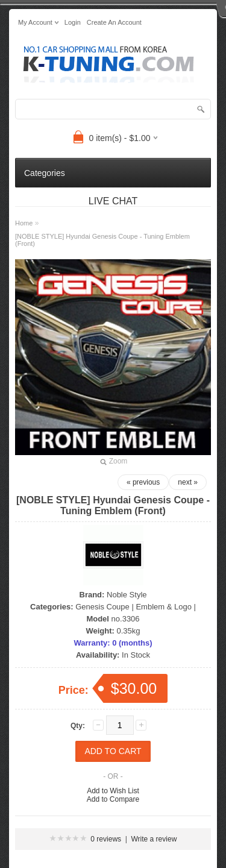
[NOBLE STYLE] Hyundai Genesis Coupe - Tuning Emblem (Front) (102, 240)
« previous (143, 482)
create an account (114, 22)
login (73, 22)
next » (188, 482)
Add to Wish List (113, 791)
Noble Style (127, 595)
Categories (45, 173)
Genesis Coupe (102, 607)
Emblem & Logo (164, 607)
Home (24, 223)
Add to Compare (113, 799)
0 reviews (106, 839)
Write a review (154, 839)
